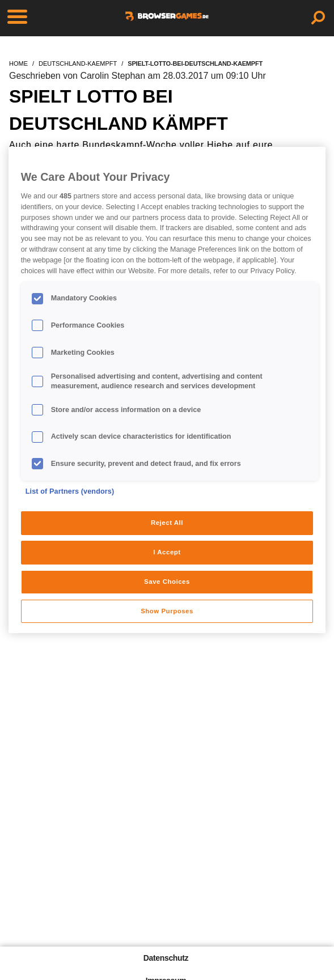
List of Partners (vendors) (70, 491)
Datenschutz (166, 958)
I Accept (167, 552)
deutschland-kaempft (78, 63)
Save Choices (167, 582)
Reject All (167, 523)
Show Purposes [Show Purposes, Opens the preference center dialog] (167, 611)
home (18, 63)
